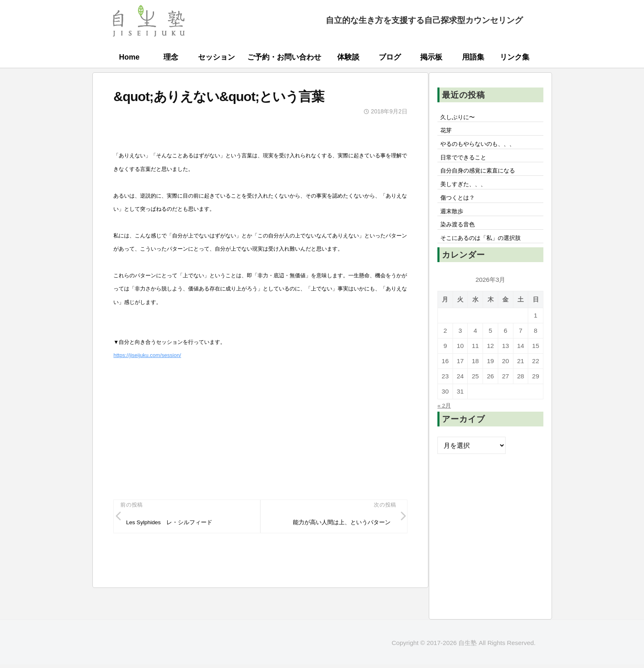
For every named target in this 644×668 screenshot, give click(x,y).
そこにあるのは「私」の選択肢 (487, 254)
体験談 (348, 57)
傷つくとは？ (460, 209)
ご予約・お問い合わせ (284, 57)
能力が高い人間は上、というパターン (334, 524)
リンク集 (515, 57)
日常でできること (467, 163)
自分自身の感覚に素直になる (483, 178)
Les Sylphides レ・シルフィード (178, 524)
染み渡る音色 (460, 239)
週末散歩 (454, 224)
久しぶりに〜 (460, 118)
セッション (216, 57)
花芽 (447, 133)
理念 (171, 57)
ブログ (390, 57)
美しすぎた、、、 (467, 193)
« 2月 (445, 422)
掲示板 (431, 57)
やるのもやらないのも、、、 (483, 148)
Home (129, 57)
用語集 (473, 57)
